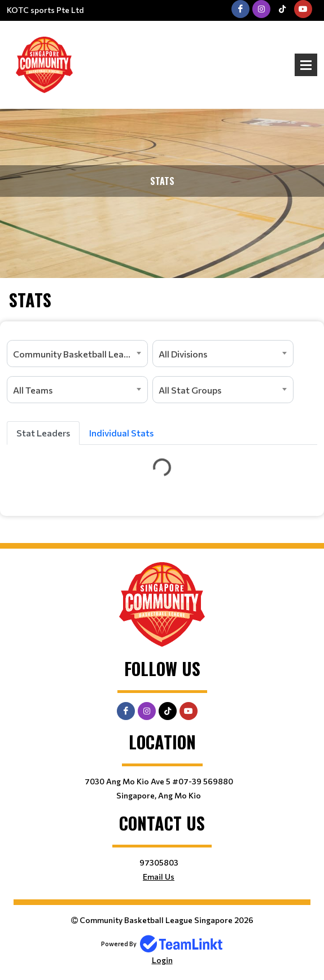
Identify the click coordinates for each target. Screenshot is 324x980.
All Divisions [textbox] (183, 354)
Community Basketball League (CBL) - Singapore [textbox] (80, 354)
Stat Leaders (43, 433)
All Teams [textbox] (33, 390)
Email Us (159, 877)
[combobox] (77, 354)
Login (162, 960)
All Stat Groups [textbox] (190, 390)
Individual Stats (121, 433)
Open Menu (306, 65)
